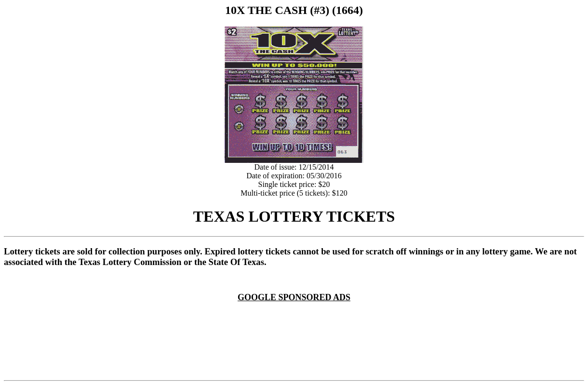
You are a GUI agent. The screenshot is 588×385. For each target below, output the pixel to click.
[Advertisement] (296, 314)
